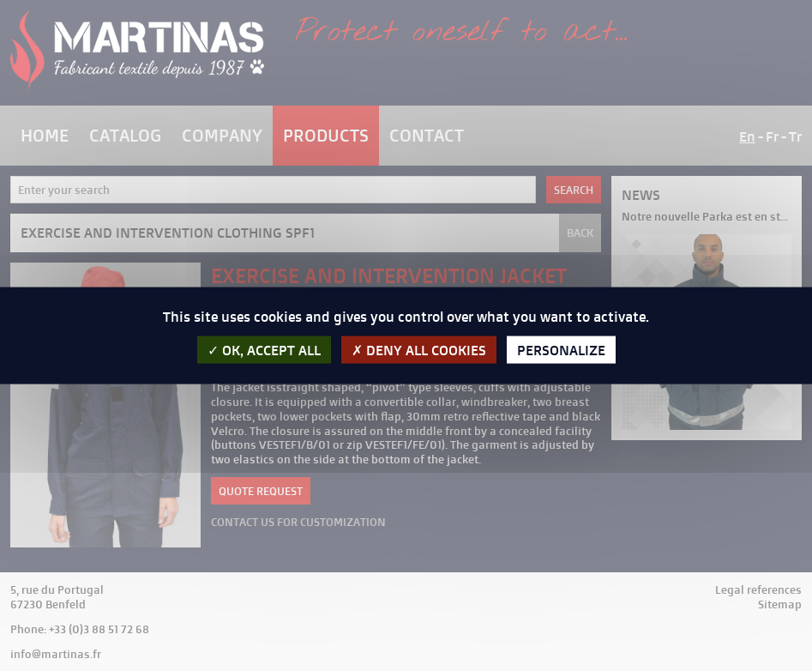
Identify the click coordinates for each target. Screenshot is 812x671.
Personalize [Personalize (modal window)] (561, 349)
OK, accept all (264, 349)
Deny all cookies (419, 349)
